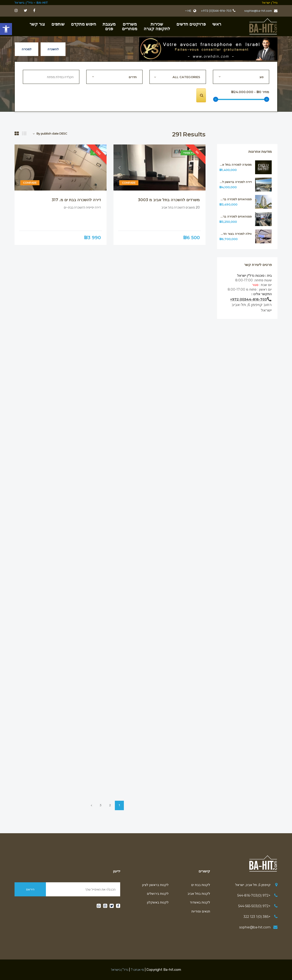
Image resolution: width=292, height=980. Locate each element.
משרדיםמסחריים (130, 26)
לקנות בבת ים (201, 885)
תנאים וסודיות (201, 911)
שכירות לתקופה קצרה (157, 26)
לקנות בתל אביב (199, 894)
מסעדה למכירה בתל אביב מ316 (236, 165)
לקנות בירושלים (158, 894)
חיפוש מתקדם (84, 24)
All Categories (186, 77)
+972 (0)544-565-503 (254, 906)
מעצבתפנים (109, 26)
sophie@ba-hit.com (261, 11)
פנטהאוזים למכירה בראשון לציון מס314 (236, 199)
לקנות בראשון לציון (155, 885)
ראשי (217, 24)
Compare (129, 183)
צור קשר (37, 24)
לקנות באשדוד (200, 902)
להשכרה (53, 49)
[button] (6, 29)
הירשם (30, 889)
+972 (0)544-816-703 (216, 11)
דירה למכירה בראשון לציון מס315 (236, 182)
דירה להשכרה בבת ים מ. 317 (76, 200)
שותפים (58, 24)
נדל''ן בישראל (120, 970)
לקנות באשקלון (158, 902)
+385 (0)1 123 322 (257, 917)
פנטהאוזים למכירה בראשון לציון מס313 (236, 216)
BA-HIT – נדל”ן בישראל (31, 3)
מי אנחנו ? (137, 970)
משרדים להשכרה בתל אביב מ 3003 (169, 200)
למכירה (27, 49)
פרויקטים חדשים (191, 24)
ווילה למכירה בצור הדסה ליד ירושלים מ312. (236, 234)
